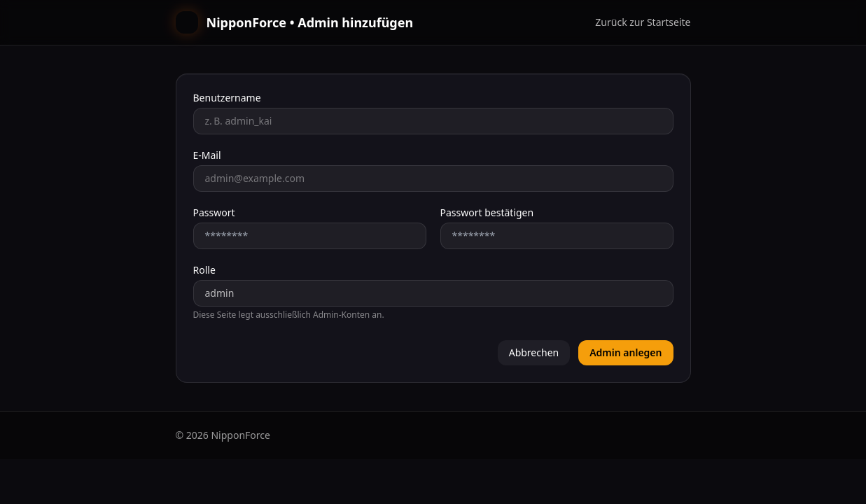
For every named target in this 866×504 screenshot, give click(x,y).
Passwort (214, 212)
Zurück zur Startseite (643, 22)
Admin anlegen (626, 352)
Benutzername (227, 98)
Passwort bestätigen (487, 212)
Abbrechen (534, 352)
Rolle (204, 270)
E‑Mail (207, 155)
